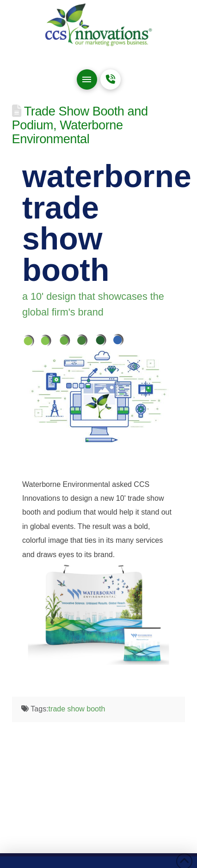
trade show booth (77, 709)
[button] (87, 79)
